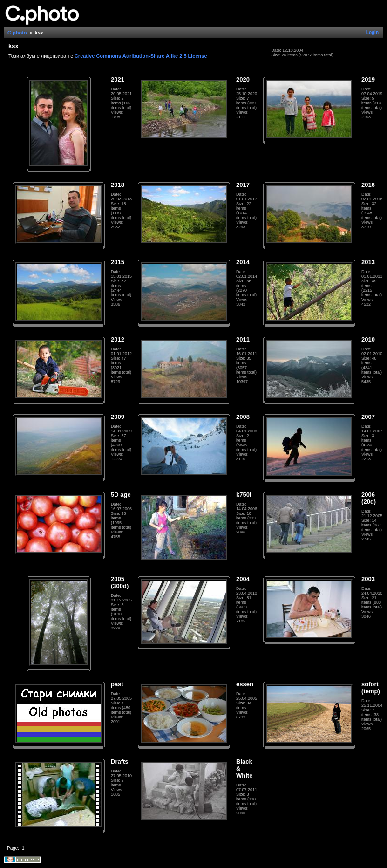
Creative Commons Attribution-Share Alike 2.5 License (141, 56)
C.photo (17, 33)
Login (372, 32)
